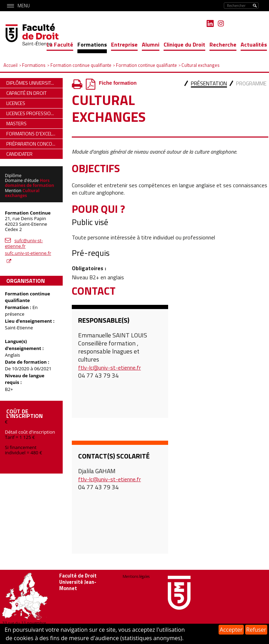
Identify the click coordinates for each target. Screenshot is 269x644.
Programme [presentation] (251, 83)
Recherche (223, 44)
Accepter (231, 630)
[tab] (209, 84)
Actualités (254, 44)
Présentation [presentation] (209, 83)
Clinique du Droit (184, 44)
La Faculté (60, 44)
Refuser (256, 630)
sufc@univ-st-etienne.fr (24, 243)
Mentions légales (136, 576)
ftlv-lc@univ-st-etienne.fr (109, 367)
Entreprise (124, 44)
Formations (92, 44)
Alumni (151, 44)
